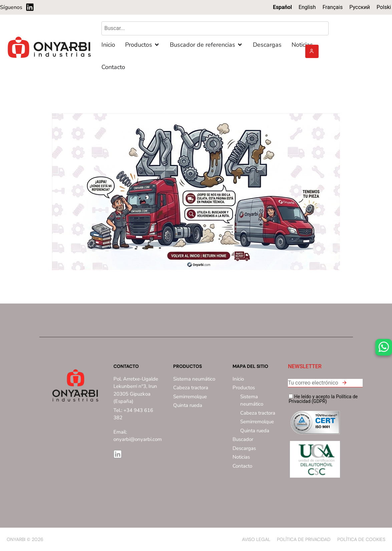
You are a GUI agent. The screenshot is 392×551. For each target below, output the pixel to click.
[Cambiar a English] (307, 7)
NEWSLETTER (305, 367)
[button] (344, 384)
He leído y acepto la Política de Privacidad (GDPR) (323, 399)
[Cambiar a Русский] (360, 7)
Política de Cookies (361, 539)
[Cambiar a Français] (333, 7)
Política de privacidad (304, 539)
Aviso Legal (256, 539)
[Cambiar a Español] (282, 7)
